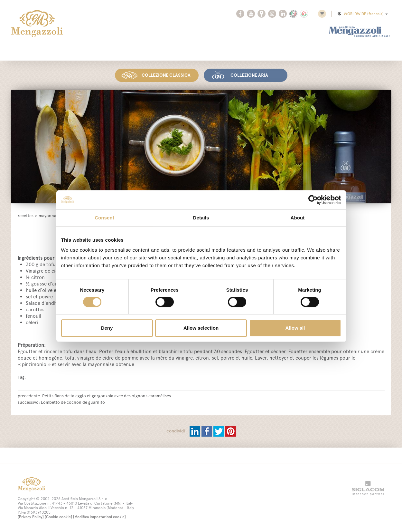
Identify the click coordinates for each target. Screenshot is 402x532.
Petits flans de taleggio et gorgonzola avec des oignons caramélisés (107, 396)
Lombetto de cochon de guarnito (73, 402)
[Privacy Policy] (31, 517)
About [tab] (298, 218)
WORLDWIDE (362, 14)
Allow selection (201, 328)
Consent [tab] (104, 218)
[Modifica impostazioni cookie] (99, 517)
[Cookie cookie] (58, 517)
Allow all (295, 328)
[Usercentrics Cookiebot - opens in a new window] (313, 200)
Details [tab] (201, 218)
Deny (107, 328)
